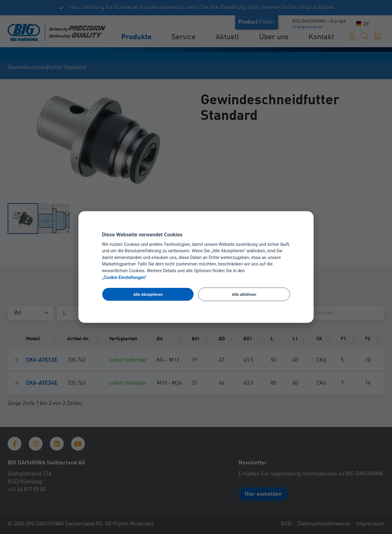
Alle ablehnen (244, 294)
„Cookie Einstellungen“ (124, 278)
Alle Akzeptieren (148, 294)
